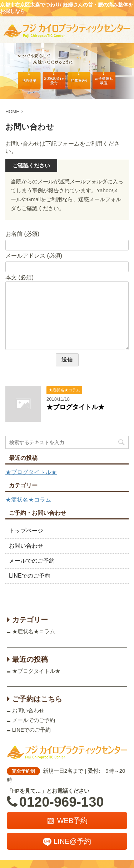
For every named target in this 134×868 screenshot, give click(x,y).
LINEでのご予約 (30, 576)
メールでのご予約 (32, 561)
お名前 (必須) (22, 234)
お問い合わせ (26, 546)
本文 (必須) (19, 277)
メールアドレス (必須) (34, 256)
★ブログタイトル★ (75, 407)
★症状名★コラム (28, 500)
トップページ (26, 531)
